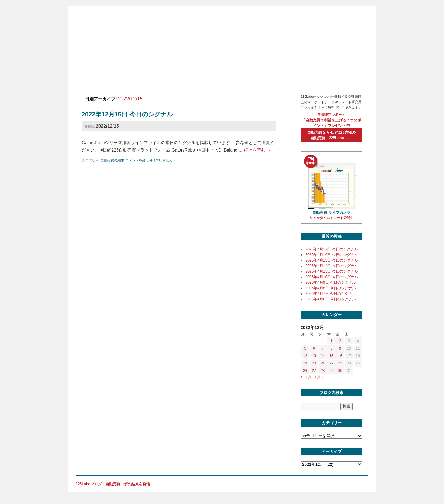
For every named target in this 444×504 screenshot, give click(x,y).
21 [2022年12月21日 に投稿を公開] (323, 363)
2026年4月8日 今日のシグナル (331, 288)
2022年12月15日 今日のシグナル (127, 114)
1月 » (319, 377)
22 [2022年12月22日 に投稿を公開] (331, 363)
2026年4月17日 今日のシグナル (332, 249)
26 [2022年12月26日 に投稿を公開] (305, 371)
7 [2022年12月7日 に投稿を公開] (323, 348)
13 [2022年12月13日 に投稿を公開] (314, 356)
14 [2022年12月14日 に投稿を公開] (323, 356)
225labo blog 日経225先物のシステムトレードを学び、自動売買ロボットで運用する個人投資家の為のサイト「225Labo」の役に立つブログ (220, 46)
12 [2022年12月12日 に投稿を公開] (305, 356)
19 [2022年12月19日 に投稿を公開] (305, 363)
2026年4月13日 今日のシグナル (332, 271)
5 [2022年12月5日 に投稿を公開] (305, 348)
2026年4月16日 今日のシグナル (332, 255)
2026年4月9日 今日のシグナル (331, 282)
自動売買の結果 (112, 160)
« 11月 (306, 377)
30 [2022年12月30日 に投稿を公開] (340, 371)
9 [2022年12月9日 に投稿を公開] (340, 348)
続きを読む (257, 150)
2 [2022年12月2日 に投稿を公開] (340, 341)
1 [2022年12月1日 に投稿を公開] (332, 341)
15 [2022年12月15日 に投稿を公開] (331, 356)
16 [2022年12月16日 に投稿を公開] (340, 356)
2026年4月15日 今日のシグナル (332, 260)
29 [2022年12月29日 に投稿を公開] (331, 371)
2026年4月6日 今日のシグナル (331, 299)
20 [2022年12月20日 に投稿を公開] (314, 363)
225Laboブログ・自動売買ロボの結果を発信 (113, 484)
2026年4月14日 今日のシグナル (332, 266)
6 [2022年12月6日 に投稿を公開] (314, 348)
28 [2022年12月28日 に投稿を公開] (323, 371)
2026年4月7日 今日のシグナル (331, 294)
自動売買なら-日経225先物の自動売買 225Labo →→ (331, 135)
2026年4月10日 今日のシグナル (332, 277)
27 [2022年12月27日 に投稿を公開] (314, 371)
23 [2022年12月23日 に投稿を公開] (340, 363)
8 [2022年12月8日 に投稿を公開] (332, 348)
